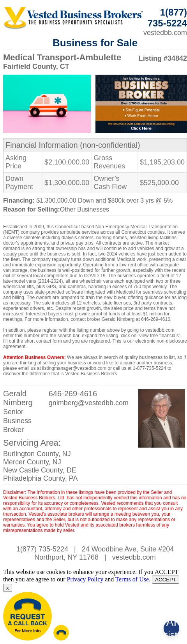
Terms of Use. (133, 579)
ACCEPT (166, 580)
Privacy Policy (85, 579)
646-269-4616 (73, 394)
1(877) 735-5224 (42, 549)
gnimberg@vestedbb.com (89, 403)
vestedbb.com (134, 557)
